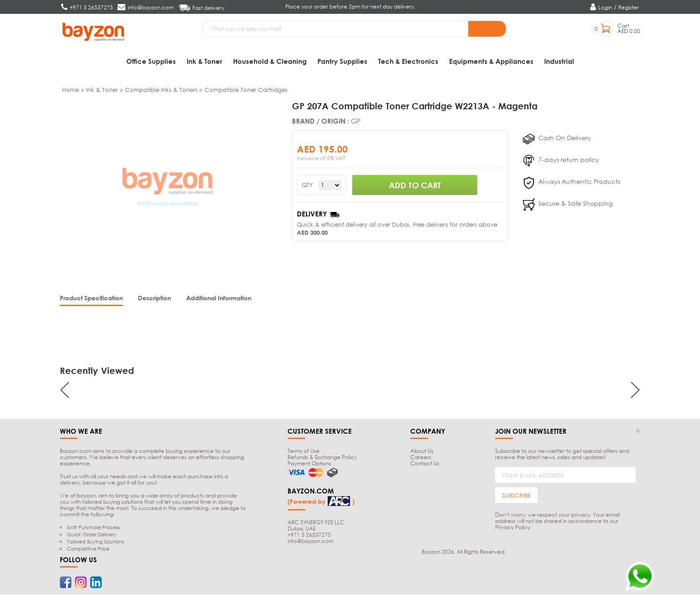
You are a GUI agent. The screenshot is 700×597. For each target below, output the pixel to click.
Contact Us (425, 466)
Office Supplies (151, 61)
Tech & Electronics (408, 61)
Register (629, 7)
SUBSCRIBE (517, 497)
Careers (421, 459)
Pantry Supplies (342, 61)
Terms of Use (304, 453)
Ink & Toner (204, 61)
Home (71, 92)
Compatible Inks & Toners (161, 92)
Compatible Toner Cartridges (246, 92)
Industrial (559, 61)
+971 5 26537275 (309, 537)
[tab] (91, 301)
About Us (422, 453)
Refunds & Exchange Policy (322, 459)
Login (605, 7)
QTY (307, 187)
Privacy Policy (512, 529)
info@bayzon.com (310, 543)
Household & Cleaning (270, 61)
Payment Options (309, 466)
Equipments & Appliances (491, 61)
